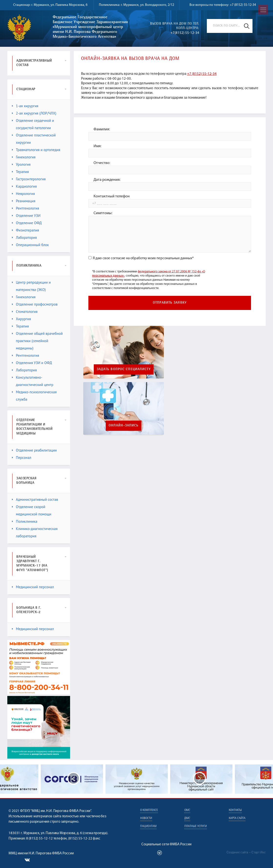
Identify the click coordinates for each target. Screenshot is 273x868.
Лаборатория (24, 237)
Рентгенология (26, 208)
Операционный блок (30, 245)
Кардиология (24, 186)
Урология (21, 164)
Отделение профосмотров (35, 304)
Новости (146, 818)
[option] (137, 779)
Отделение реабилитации (34, 450)
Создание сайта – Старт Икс (246, 853)
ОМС (187, 810)
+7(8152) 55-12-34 (185, 33)
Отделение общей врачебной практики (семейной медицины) (37, 341)
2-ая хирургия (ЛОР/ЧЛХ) (34, 113)
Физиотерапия (26, 230)
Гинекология (24, 157)
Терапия (20, 172)
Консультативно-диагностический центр (33, 381)
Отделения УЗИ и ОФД (32, 363)
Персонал (22, 458)
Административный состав (35, 499)
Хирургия (21, 319)
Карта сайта (237, 818)
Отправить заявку (170, 303)
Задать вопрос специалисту (124, 369)
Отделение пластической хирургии (34, 139)
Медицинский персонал (33, 587)
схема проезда (95, 833)
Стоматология (25, 312)
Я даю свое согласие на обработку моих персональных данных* (141, 258)
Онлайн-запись (124, 426)
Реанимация (24, 201)
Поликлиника (25, 521)
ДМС (187, 818)
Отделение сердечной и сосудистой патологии (33, 124)
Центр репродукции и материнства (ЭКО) (31, 286)
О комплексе (149, 810)
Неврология (23, 194)
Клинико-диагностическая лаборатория (35, 532)
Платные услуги (196, 826)
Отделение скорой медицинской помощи (32, 510)
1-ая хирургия (25, 106)
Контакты (235, 810)
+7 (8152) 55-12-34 (243, 5)
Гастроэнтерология (29, 179)
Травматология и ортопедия (36, 150)
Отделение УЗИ (26, 216)
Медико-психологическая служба (34, 396)
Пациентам (148, 826)
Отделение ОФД (27, 223)
